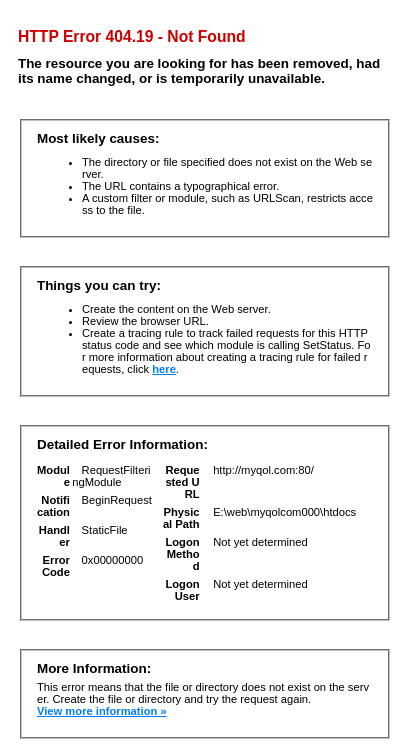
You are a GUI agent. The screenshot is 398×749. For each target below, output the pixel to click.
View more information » (102, 711)
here (164, 369)
